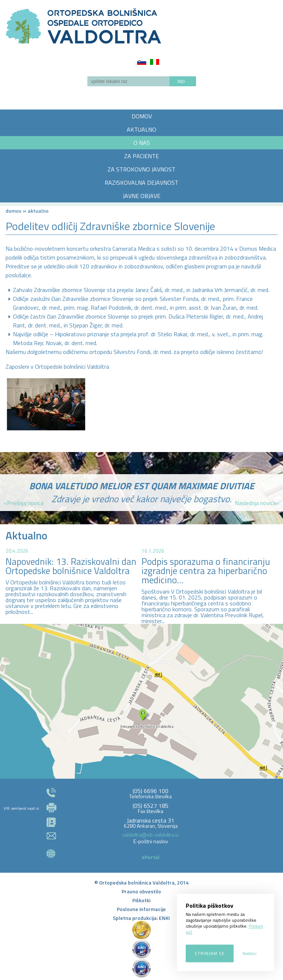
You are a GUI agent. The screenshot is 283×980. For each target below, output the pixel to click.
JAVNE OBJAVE (141, 196)
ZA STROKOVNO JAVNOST (141, 169)
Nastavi (249, 953)
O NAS (142, 143)
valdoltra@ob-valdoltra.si (151, 835)
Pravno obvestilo (141, 891)
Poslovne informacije (141, 909)
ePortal (151, 857)
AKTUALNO (141, 129)
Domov (13, 211)
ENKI (164, 918)
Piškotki (141, 900)
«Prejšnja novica (24, 503)
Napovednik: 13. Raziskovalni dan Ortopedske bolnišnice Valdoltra (71, 566)
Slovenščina (142, 62)
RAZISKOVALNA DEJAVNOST (141, 183)
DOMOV (142, 116)
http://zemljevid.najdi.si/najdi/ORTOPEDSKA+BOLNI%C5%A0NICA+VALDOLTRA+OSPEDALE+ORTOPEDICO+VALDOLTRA (141, 701)
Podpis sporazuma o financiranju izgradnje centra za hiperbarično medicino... (206, 571)
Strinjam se (210, 953)
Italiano (155, 62)
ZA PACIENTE (141, 156)
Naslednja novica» (257, 503)
